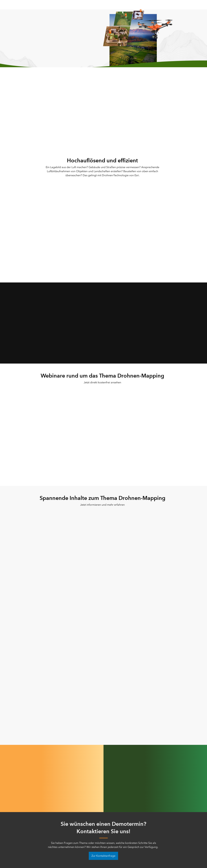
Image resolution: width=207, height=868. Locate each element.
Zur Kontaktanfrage (103, 856)
